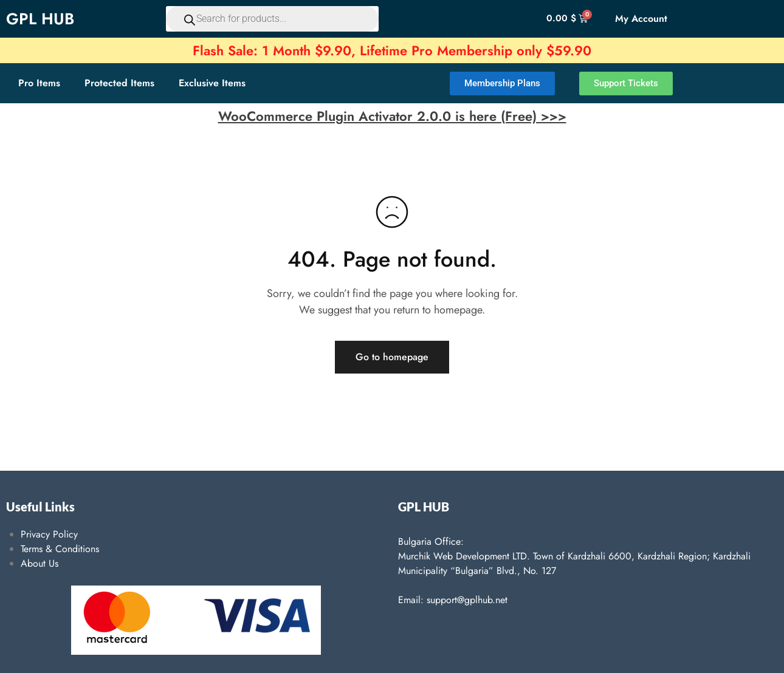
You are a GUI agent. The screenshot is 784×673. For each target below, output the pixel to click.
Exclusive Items (212, 83)
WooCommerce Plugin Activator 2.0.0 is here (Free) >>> (392, 116)
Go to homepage (392, 357)
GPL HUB (40, 19)
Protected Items (119, 83)
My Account (641, 19)
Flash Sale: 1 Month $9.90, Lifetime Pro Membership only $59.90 (392, 50)
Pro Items (39, 83)
